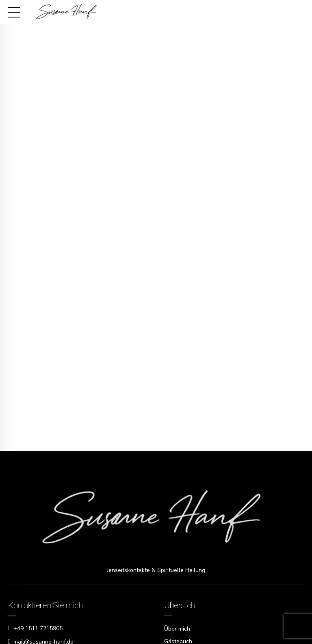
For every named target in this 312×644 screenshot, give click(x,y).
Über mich (177, 629)
